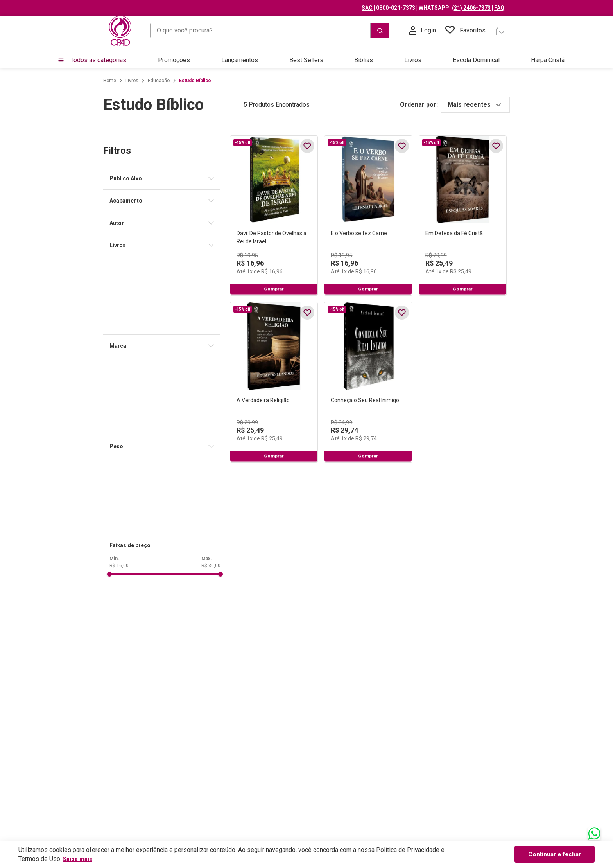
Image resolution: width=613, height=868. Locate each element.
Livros (77, 81)
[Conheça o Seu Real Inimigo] (368, 437)
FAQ (559, 8)
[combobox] (270, 31)
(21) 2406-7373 (531, 8)
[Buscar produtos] (440, 31)
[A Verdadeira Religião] (237, 437)
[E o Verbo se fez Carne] (368, 234)
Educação (104, 81)
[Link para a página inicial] (55, 81)
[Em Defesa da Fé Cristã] (499, 234)
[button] (110, 178)
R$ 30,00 (156, 566)
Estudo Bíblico (140, 81)
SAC (427, 8)
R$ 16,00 (64, 566)
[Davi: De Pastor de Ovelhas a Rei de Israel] (237, 234)
